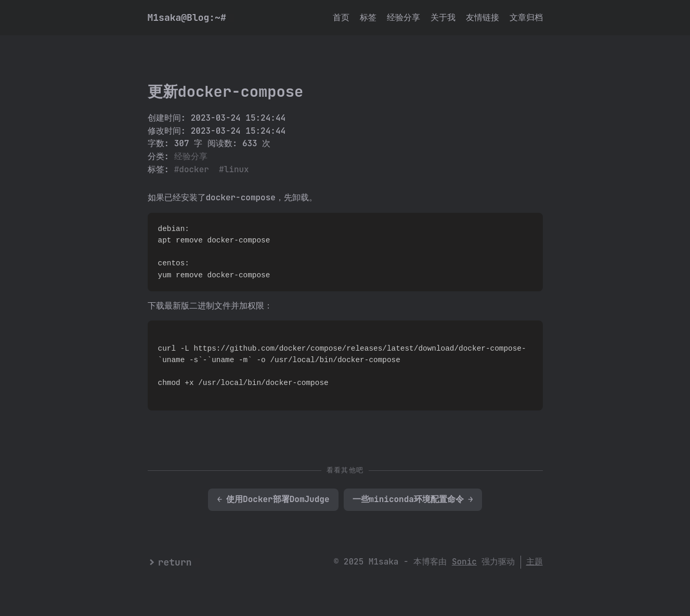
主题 (535, 562)
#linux (234, 169)
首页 (341, 17)
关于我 (443, 17)
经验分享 (403, 17)
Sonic (464, 562)
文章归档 (526, 17)
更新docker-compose (226, 92)
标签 (368, 17)
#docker (192, 169)
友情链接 (483, 17)
